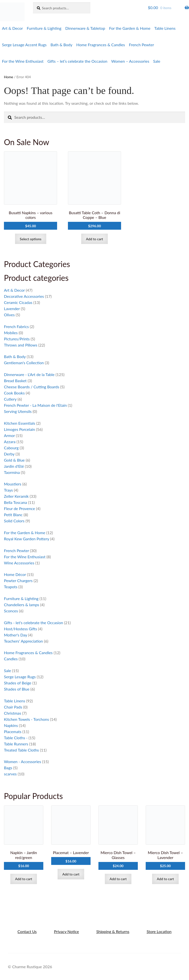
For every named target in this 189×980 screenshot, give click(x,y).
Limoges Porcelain (19, 429)
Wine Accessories (19, 563)
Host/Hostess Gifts (20, 629)
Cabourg (11, 448)
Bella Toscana (16, 502)
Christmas (13, 713)
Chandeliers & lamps (22, 605)
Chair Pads (13, 707)
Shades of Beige (18, 683)
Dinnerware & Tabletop (85, 28)
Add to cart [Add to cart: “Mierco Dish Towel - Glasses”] (118, 879)
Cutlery (10, 399)
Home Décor (15, 574)
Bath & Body (61, 45)
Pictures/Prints (17, 339)
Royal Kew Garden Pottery (27, 539)
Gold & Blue (14, 460)
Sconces (11, 611)
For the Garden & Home (130, 28)
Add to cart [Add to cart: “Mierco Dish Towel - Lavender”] (165, 879)
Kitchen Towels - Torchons (26, 719)
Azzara (10, 442)
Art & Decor (12, 28)
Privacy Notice (66, 931)
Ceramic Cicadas (18, 302)
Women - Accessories (23, 761)
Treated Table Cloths (21, 750)
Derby (9, 454)
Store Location (159, 931)
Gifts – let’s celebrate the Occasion (77, 61)
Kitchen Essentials (20, 423)
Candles (11, 659)
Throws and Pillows (21, 345)
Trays (8, 490)
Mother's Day (16, 635)
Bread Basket (15, 381)
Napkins (11, 725)
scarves (10, 774)
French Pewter (142, 45)
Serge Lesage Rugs (20, 677)
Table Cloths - (16, 738)
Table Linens (165, 28)
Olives (9, 315)
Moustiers (13, 484)
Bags (8, 768)
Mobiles (11, 333)
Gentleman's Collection (24, 363)
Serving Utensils (18, 411)
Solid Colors (14, 521)
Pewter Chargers (18, 580)
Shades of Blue (17, 689)
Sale (157, 61)
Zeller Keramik (16, 496)
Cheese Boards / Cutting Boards (31, 387)
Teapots (11, 587)
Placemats (13, 731)
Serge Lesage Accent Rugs (24, 45)
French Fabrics (16, 326)
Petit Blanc (13, 515)
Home (8, 77)
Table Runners (16, 744)
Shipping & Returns (113, 931)
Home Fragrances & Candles (101, 45)
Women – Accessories (130, 61)
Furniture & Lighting (44, 28)
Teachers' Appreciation (23, 641)
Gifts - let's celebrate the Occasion (33, 623)
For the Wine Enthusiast (23, 61)
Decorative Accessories (24, 296)
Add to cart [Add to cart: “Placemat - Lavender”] (71, 874)
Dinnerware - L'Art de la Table (29, 374)
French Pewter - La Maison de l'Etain (35, 405)
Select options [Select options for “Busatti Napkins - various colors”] (31, 239)
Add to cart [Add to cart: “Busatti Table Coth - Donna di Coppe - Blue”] (94, 239)
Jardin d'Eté (14, 466)
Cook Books (14, 393)
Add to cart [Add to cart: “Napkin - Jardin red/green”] (24, 879)
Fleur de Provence (19, 508)
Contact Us (27, 931)
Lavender (12, 309)
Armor (9, 435)
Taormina (12, 472)
